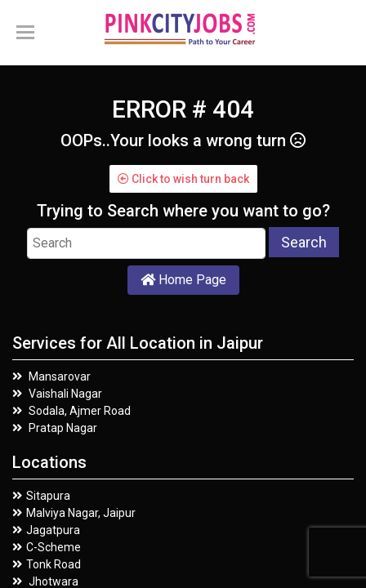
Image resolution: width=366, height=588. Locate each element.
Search (304, 242)
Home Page (183, 280)
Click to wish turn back (183, 179)
